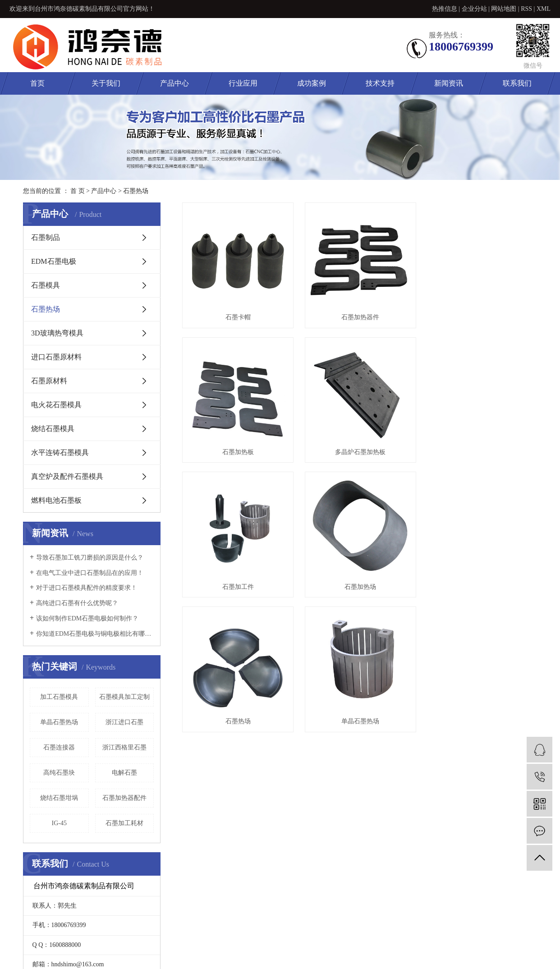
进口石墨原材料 (56, 357)
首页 (37, 83)
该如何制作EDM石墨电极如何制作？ (87, 618)
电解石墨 (124, 773)
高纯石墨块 (59, 773)
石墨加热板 (239, 452)
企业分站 (474, 9)
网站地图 (504, 9)
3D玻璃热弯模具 (57, 333)
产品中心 (174, 83)
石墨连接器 (59, 747)
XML (544, 9)
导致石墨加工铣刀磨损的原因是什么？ (90, 558)
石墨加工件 (239, 587)
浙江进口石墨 (124, 722)
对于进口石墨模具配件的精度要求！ (87, 588)
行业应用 (243, 83)
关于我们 (106, 83)
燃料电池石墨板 (56, 500)
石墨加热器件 (365, 317)
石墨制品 (46, 237)
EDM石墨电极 (54, 261)
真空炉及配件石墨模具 (67, 476)
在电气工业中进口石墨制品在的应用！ (90, 573)
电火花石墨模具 (56, 405)
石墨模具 (46, 285)
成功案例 (312, 83)
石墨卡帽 (239, 317)
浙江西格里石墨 (124, 747)
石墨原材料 (49, 381)
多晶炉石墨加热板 (365, 452)
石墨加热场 (365, 587)
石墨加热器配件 (124, 798)
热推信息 (445, 9)
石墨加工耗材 (124, 823)
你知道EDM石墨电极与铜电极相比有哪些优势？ (95, 634)
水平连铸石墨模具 (60, 452)
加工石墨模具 (59, 697)
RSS (526, 9)
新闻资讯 (449, 83)
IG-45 (59, 823)
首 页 (78, 191)
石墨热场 (136, 191)
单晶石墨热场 (59, 722)
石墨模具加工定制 (124, 697)
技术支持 (380, 83)
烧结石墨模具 (53, 429)
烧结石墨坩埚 (59, 798)
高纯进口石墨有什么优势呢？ (77, 603)
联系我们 (517, 83)
